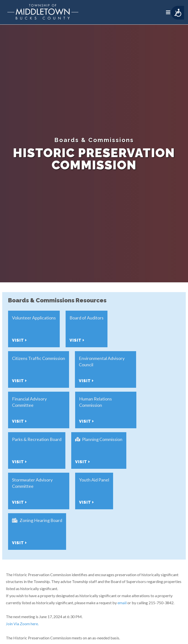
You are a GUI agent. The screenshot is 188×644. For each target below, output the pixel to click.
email (122, 603)
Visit (19, 340)
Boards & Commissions (94, 140)
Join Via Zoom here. (23, 624)
